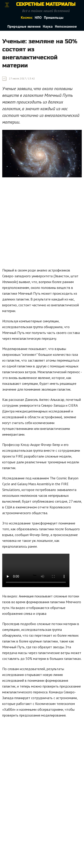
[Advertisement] (42, 224)
